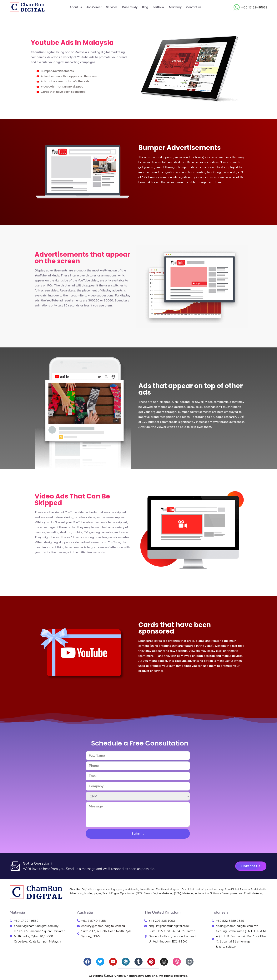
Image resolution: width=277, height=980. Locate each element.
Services (112, 7)
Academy (175, 7)
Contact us (194, 7)
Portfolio (158, 7)
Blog (145, 7)
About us (76, 7)
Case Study (130, 7)
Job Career (94, 7)
